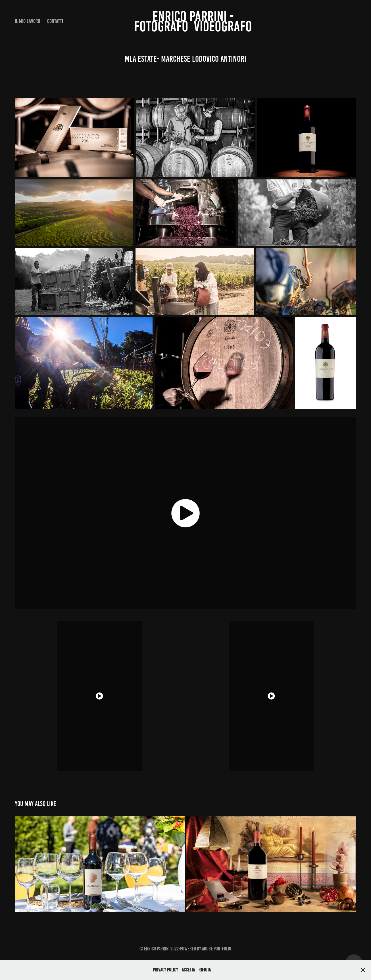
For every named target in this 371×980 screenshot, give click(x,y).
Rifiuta (205, 970)
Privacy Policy (165, 970)
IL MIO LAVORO (27, 21)
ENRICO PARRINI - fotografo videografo (193, 21)
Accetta (188, 970)
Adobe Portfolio (217, 949)
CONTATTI (55, 21)
